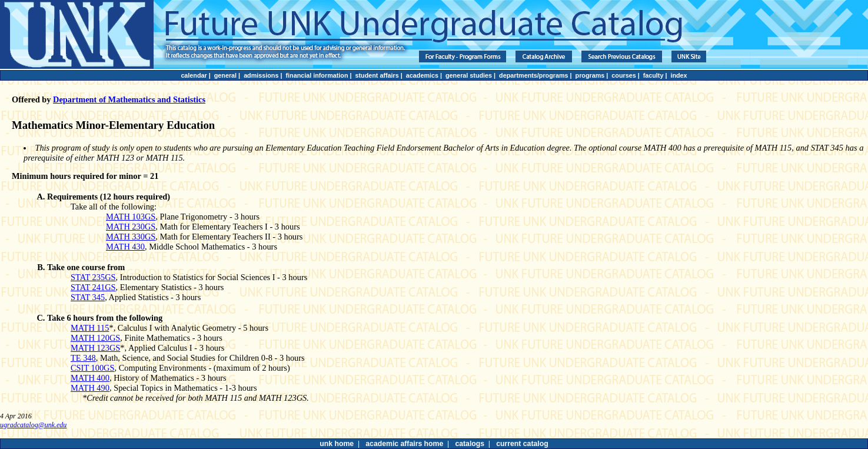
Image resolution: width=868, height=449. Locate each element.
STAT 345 (88, 297)
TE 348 (83, 358)
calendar (194, 75)
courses (623, 75)
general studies (469, 75)
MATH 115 (90, 328)
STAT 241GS (93, 287)
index (679, 75)
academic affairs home (404, 444)
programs (590, 75)
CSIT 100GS (93, 368)
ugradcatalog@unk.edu (33, 425)
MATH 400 (90, 378)
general (225, 75)
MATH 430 (125, 247)
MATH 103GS (131, 217)
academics (422, 75)
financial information (317, 75)
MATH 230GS (131, 227)
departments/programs (533, 75)
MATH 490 (90, 388)
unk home (337, 444)
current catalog (522, 444)
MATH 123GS (95, 348)
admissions (261, 75)
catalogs (470, 444)
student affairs (377, 75)
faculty (654, 75)
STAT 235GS (93, 277)
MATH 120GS (95, 338)
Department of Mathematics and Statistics (129, 99)
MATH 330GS (131, 237)
